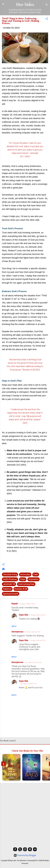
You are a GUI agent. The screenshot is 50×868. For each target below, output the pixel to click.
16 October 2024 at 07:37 (28, 684)
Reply (14, 626)
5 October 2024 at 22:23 (37, 615)
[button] (47, 19)
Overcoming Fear (26, 584)
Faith (36, 574)
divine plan (25, 574)
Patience (7, 589)
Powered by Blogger (25, 855)
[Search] (47, 5)
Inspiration (33, 579)
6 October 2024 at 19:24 (32, 632)
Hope (23, 579)
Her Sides (25, 5)
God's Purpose (10, 579)
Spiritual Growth (11, 594)
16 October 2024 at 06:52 (33, 662)
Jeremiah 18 (9, 584)
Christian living (10, 574)
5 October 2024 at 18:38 (27, 604)
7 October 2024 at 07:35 (37, 641)
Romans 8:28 (21, 589)
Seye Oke (23, 615)
